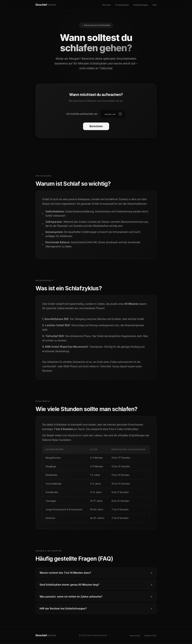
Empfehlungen (141, 5)
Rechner (107, 5)
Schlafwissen (122, 5)
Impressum (135, 636)
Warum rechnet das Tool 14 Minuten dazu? (96, 574)
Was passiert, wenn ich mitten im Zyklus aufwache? (96, 598)
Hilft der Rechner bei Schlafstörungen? (96, 610)
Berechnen (96, 126)
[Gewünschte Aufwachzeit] (113, 114)
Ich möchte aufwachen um (82, 114)
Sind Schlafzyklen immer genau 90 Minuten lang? (96, 586)
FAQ (155, 5)
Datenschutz (150, 636)
